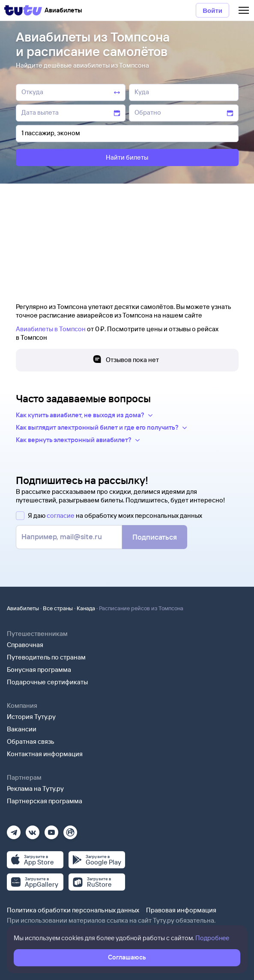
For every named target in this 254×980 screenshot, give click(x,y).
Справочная (25, 645)
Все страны (58, 608)
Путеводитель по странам (46, 657)
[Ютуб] (51, 830)
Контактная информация (45, 754)
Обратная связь (31, 741)
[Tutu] (23, 10)
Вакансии (22, 729)
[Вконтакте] (33, 830)
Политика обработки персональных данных (73, 910)
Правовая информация (181, 910)
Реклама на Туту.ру (35, 788)
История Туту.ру (31, 717)
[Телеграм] (14, 830)
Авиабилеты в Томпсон (51, 329)
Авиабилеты (23, 608)
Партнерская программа (45, 801)
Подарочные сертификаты (47, 682)
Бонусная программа (39, 670)
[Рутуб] (70, 830)
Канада (86, 608)
